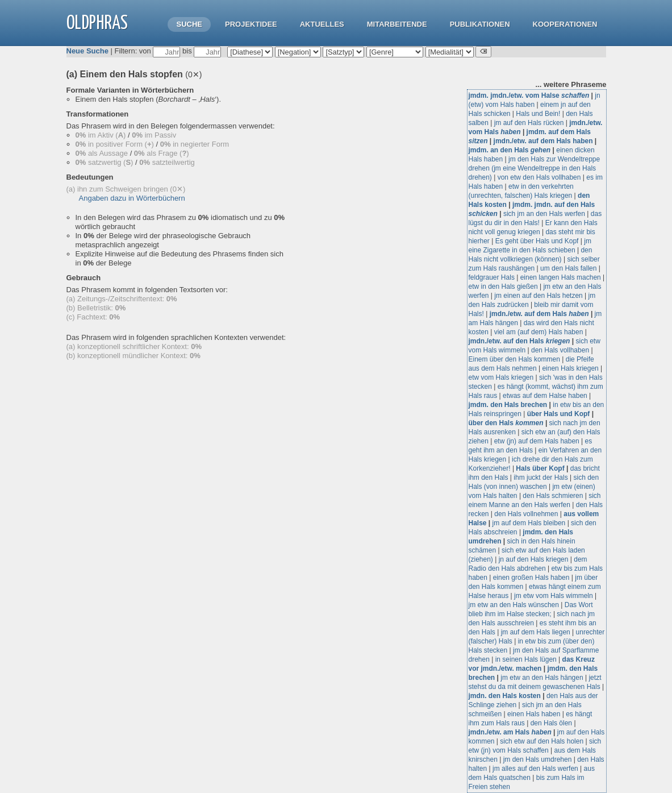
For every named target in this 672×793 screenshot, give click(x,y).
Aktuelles (322, 24)
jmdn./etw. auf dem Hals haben (543, 141)
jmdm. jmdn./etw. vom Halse (529, 96)
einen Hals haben (534, 714)
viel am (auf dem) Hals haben (539, 332)
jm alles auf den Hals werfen (535, 769)
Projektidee (251, 24)
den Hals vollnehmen (526, 514)
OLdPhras (97, 24)
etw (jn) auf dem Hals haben (537, 441)
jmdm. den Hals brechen (508, 405)
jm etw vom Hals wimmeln (554, 596)
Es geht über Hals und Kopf (537, 241)
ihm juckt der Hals (540, 478)
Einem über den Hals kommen (514, 359)
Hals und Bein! (538, 114)
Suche (189, 24)
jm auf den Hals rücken (529, 123)
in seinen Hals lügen (526, 659)
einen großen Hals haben (531, 578)
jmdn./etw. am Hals (510, 732)
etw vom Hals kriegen (501, 377)
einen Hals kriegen (570, 368)
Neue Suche (87, 51)
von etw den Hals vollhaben (539, 177)
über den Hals (506, 423)
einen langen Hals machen (561, 277)
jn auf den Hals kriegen (534, 559)
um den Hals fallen (568, 268)
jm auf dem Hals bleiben (529, 523)
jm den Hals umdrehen (538, 759)
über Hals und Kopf (559, 414)
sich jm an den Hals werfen (544, 214)
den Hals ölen (551, 723)
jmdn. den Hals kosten (505, 696)
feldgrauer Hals (492, 277)
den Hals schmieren (553, 496)
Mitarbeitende (397, 24)
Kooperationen (565, 24)
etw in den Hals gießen (503, 287)
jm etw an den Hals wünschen (514, 605)
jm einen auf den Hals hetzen (538, 296)
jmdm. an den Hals (510, 150)
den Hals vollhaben (560, 350)
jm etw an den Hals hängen (542, 678)
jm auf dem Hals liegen (536, 632)
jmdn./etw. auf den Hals (519, 341)
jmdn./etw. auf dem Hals (539, 314)
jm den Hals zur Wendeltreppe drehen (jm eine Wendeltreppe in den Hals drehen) (535, 168)
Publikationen (480, 24)
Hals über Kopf (540, 468)
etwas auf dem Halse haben (545, 396)
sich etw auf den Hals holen (542, 741)
